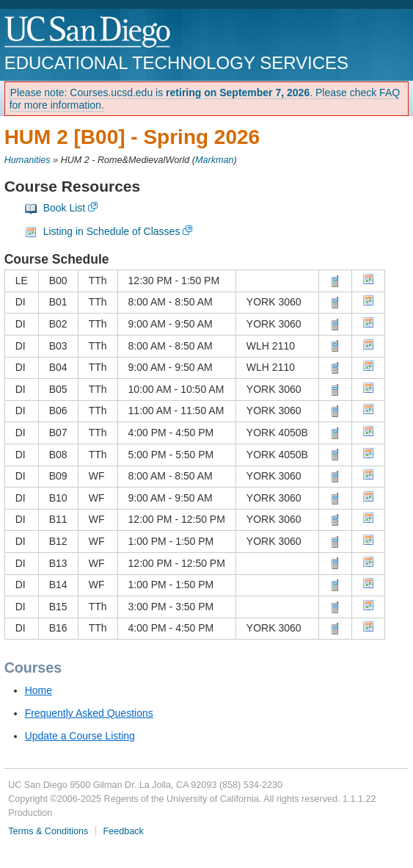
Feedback (124, 831)
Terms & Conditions (48, 831)
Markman (214, 160)
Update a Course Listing (80, 736)
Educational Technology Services (176, 63)
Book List (65, 208)
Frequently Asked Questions (89, 713)
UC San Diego (88, 33)
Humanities (28, 160)
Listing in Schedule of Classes (112, 231)
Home (39, 690)
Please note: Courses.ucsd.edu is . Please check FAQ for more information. (205, 99)
